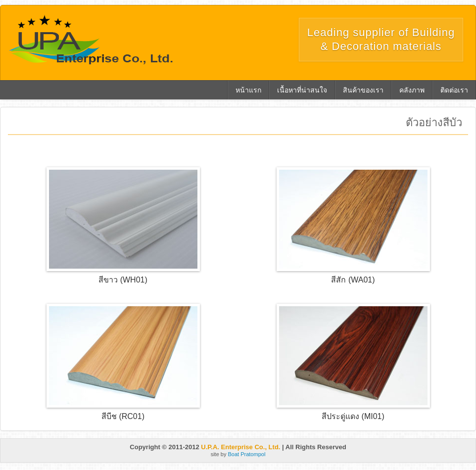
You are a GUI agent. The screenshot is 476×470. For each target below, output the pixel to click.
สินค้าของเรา (363, 90)
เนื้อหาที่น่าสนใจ (302, 90)
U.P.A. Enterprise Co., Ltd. (240, 447)
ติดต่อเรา (454, 90)
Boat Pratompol (247, 454)
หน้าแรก (248, 90)
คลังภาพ (412, 90)
